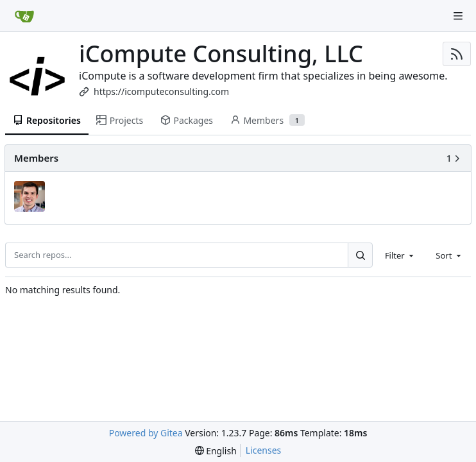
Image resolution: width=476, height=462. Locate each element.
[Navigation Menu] (458, 16)
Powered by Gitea (146, 433)
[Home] (24, 16)
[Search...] (360, 255)
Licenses (264, 450)
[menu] (216, 451)
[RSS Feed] (457, 54)
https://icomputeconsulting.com (161, 91)
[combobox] (400, 255)
